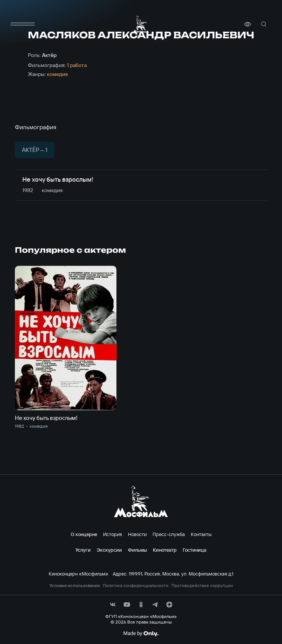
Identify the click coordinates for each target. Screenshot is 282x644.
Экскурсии (109, 550)
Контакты (201, 534)
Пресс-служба (169, 534)
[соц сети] (113, 605)
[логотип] (141, 24)
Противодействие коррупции (202, 586)
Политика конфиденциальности (136, 586)
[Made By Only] (141, 634)
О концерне (84, 534)
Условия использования (75, 586)
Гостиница (195, 550)
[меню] (22, 24)
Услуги (83, 550)
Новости (137, 534)
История (113, 534)
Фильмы (137, 550)
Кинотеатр (165, 550)
